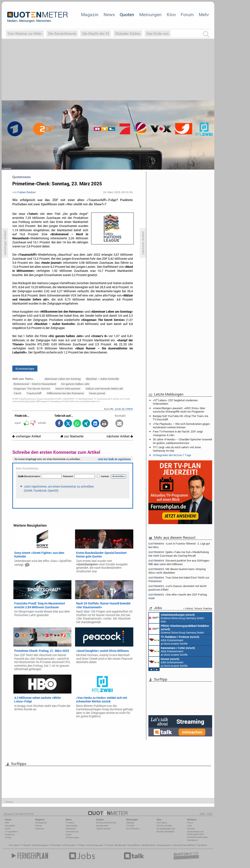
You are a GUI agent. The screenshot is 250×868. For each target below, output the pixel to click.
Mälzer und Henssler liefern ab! (104, 389)
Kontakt (191, 829)
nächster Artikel (120, 436)
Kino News (14, 845)
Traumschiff (34, 393)
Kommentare (25, 369)
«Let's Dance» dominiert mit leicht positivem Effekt (178, 588)
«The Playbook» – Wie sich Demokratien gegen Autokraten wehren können (181, 425)
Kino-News (162, 823)
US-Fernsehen (72, 838)
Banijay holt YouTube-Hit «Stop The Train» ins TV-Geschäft (181, 418)
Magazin (90, 14)
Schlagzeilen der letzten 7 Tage (172, 455)
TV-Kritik (130, 826)
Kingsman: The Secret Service (32, 389)
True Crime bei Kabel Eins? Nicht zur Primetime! (179, 579)
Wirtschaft (71, 829)
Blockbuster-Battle (165, 832)
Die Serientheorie (62, 33)
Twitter (8, 838)
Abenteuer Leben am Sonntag (63, 379)
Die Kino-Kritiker (164, 826)
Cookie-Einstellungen (197, 837)
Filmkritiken (55, 845)
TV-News (70, 823)
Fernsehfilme (134, 845)
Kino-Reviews (133, 829)
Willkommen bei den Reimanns (65, 393)
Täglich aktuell (103, 829)
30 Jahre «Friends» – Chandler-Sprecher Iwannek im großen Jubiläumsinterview (183, 441)
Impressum (192, 840)
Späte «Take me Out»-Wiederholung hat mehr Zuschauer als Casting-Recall (179, 554)
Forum (187, 14)
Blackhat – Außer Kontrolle (102, 379)
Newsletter (10, 826)
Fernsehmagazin (40, 845)
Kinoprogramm (164, 845)
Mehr (204, 14)
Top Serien (202, 845)
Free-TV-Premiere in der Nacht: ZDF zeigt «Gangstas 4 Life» (178, 433)
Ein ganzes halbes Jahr (75, 384)
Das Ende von (158, 33)
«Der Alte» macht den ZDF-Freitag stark (178, 596)
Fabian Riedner (27, 192)
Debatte (130, 823)
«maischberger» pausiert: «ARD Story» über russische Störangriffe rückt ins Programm (179, 410)
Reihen (39, 826)
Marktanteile (102, 826)
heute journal (97, 393)
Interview (40, 829)
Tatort (17, 393)
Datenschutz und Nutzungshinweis (196, 833)
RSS (7, 823)
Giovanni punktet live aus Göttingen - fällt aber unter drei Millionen (179, 562)
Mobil (8, 829)
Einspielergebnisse (166, 829)
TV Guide (109, 845)
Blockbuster (120, 845)
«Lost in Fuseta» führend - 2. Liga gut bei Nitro (179, 545)
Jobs (190, 826)
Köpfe (68, 835)
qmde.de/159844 (124, 409)
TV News (82, 845)
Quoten (127, 14)
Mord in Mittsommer (68, 389)
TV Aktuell (26, 845)
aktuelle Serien (149, 845)
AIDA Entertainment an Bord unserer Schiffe (174, 640)
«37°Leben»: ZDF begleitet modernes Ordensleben (175, 402)
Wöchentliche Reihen (106, 823)
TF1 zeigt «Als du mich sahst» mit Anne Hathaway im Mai (177, 449)
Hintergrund (41, 823)
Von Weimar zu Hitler (25, 33)
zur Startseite (72, 436)
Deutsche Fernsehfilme (184, 845)
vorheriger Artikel (27, 436)
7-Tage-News (11, 832)
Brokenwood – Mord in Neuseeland (35, 384)
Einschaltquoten (95, 845)
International (72, 832)
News (109, 14)
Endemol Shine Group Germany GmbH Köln (176, 618)
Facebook (10, 835)
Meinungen (150, 14)
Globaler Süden (128, 33)
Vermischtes (72, 826)
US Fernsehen (69, 845)
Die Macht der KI (96, 33)
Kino (171, 14)
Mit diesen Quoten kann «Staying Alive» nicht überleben (177, 571)
